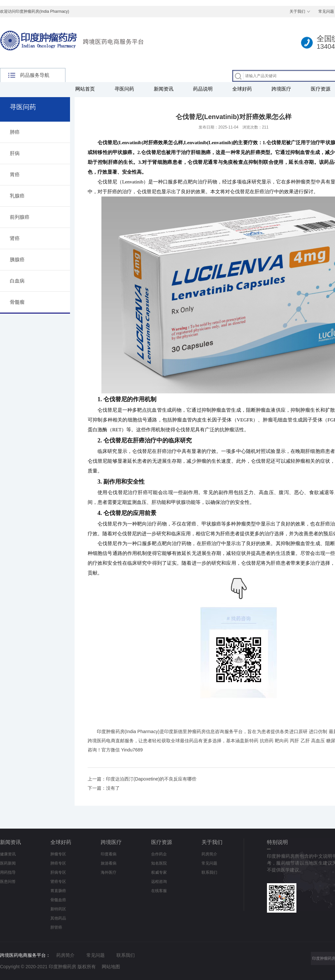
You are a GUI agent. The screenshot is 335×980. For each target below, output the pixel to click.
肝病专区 (58, 872)
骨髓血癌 (58, 900)
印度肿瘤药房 (111, 731)
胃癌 (15, 174)
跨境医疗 (281, 89)
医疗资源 (162, 842)
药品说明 (203, 89)
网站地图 (111, 967)
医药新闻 (8, 863)
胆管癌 (56, 927)
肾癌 (15, 238)
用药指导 (8, 872)
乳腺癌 (17, 196)
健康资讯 (8, 854)
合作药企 (159, 854)
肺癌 (15, 132)
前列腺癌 (20, 217)
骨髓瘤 (17, 302)
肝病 (15, 153)
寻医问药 (124, 89)
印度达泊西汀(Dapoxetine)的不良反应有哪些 (151, 779)
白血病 (17, 281)
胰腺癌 (17, 259)
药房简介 (209, 854)
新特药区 (58, 909)
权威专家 (159, 872)
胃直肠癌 (58, 891)
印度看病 (109, 854)
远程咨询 (159, 882)
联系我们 (209, 872)
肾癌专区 (58, 882)
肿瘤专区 (58, 854)
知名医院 (159, 863)
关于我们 (297, 11)
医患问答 (8, 882)
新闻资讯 (164, 89)
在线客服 (159, 891)
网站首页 (85, 89)
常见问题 (209, 863)
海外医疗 (109, 872)
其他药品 (58, 918)
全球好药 (242, 89)
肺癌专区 (58, 863)
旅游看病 (109, 863)
